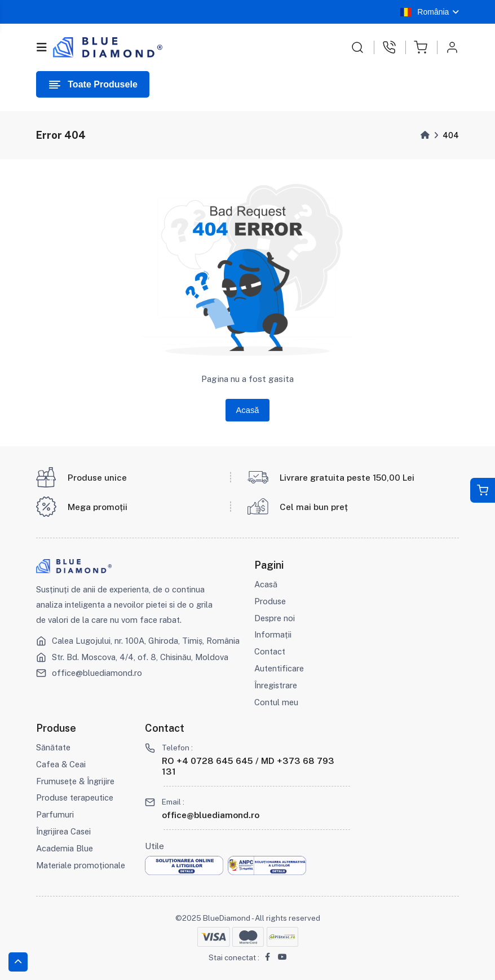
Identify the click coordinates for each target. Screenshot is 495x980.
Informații (273, 634)
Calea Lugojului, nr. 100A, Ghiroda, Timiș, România (146, 641)
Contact (270, 651)
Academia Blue (65, 848)
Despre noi (275, 618)
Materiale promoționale (81, 865)
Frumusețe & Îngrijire (75, 781)
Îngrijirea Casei (63, 831)
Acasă (248, 410)
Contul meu (276, 702)
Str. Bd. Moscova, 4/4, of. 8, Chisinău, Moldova (140, 657)
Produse (270, 601)
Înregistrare (276, 685)
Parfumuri (55, 814)
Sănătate (53, 747)
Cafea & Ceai (61, 764)
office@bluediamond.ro (97, 673)
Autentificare (279, 668)
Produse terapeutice (75, 797)
